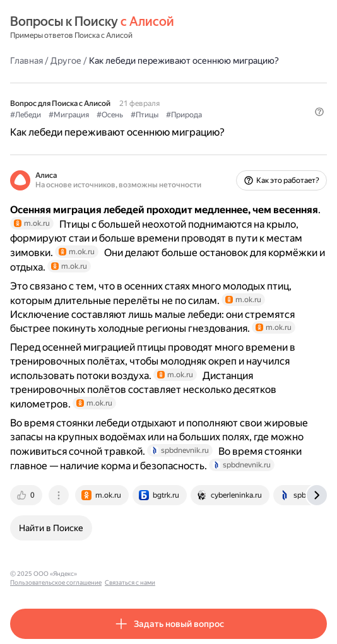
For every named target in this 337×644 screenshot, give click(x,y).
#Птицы (145, 115)
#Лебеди (26, 115)
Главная (27, 61)
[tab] (27, 495)
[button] (319, 112)
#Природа (184, 115)
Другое (66, 61)
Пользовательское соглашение (128, 574)
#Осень (110, 115)
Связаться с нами (203, 574)
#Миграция (69, 115)
